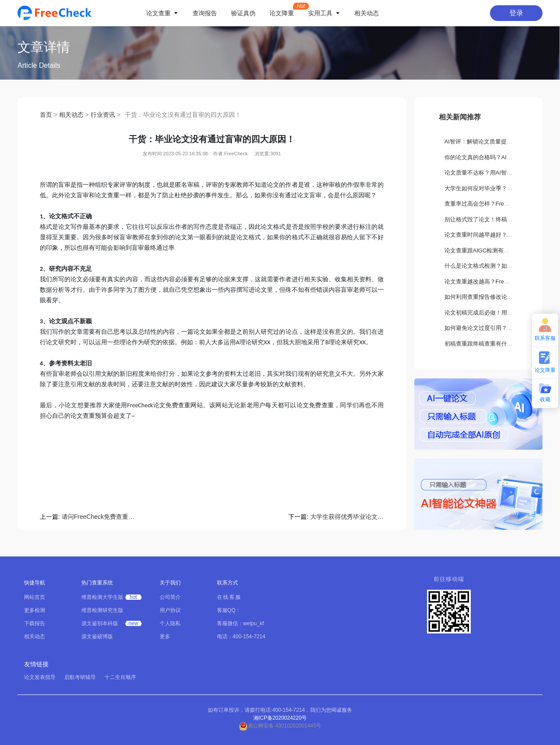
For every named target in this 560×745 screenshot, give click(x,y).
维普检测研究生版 (102, 610)
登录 (516, 13)
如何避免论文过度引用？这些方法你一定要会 (501, 328)
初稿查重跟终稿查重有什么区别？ (487, 344)
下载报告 (35, 623)
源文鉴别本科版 (100, 623)
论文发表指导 (40, 677)
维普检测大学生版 (102, 597)
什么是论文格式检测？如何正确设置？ (493, 266)
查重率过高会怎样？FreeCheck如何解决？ (498, 204)
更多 (165, 637)
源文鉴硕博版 (97, 637)
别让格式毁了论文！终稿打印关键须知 (493, 219)
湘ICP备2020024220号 (280, 718)
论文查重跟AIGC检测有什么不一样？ (491, 250)
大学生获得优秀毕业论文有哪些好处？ (347, 517)
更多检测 (35, 610)
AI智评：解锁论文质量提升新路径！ (490, 142)
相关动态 (71, 115)
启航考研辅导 (80, 677)
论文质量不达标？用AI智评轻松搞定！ (493, 173)
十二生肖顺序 (120, 677)
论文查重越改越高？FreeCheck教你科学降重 (501, 282)
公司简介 (170, 597)
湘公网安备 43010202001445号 (280, 726)
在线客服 (229, 597)
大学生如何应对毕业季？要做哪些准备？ (496, 188)
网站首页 (35, 597)
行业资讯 (103, 115)
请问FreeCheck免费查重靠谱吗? (98, 517)
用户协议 (170, 610)
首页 (46, 115)
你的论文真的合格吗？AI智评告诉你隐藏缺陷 (501, 157)
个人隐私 (170, 623)
